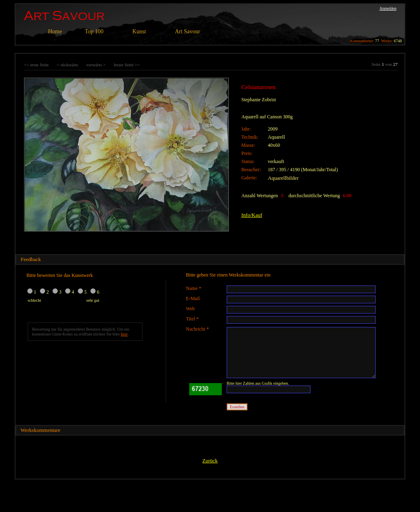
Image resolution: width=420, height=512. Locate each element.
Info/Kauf (252, 215)
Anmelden (388, 8)
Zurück (210, 461)
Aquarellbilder (283, 178)
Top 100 (94, 32)
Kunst (139, 32)
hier (124, 334)
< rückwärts (68, 65)
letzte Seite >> (127, 65)
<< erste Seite (36, 65)
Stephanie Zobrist (259, 100)
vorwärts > (96, 65)
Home (55, 32)
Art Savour (188, 32)
